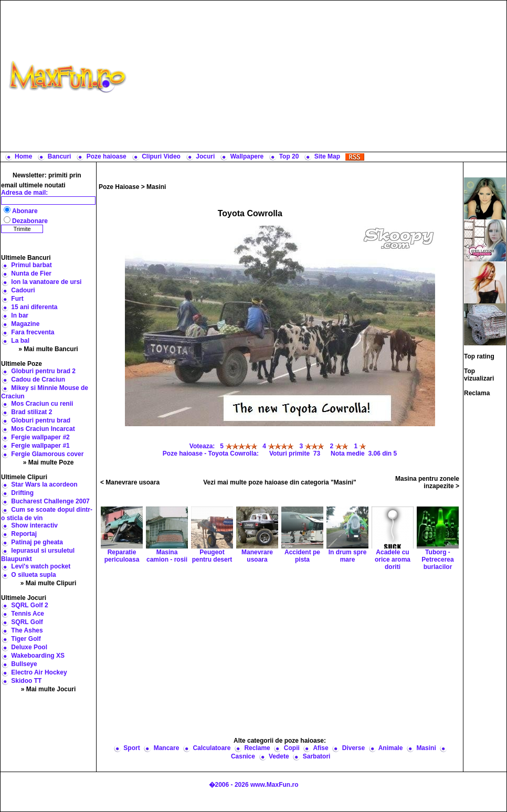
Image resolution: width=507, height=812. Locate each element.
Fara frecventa (33, 332)
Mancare (167, 748)
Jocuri (205, 156)
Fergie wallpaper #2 (40, 437)
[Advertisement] (319, 76)
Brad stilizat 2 (31, 412)
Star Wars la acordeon (44, 484)
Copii (292, 748)
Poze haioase (107, 156)
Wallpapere (247, 156)
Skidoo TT (26, 681)
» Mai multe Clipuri (49, 583)
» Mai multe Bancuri (48, 349)
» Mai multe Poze (49, 462)
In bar (20, 315)
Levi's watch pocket (41, 566)
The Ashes (27, 630)
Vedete (279, 756)
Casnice (243, 756)
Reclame (257, 748)
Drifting (22, 493)
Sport (131, 748)
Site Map (327, 156)
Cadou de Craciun (38, 379)
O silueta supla (33, 575)
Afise (320, 748)
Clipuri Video (161, 156)
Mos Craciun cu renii (42, 404)
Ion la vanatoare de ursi (46, 282)
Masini (156, 187)
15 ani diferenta (34, 307)
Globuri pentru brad (41, 420)
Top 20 (289, 156)
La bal (20, 341)
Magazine (25, 324)
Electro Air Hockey (39, 672)
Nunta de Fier (31, 273)
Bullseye (24, 664)
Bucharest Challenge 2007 (50, 501)
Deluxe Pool (29, 647)
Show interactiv (34, 525)
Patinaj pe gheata (37, 542)
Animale (391, 748)
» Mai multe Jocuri (49, 689)
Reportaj (24, 534)
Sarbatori (317, 756)
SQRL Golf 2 (29, 605)
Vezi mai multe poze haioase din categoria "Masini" (279, 482)
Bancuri (60, 156)
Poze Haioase (119, 187)
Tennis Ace (28, 614)
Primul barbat (31, 265)
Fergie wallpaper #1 (40, 446)
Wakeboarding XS (38, 656)
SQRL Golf (27, 622)
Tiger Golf (26, 639)
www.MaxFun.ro (274, 785)
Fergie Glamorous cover (47, 454)
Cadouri (23, 290)
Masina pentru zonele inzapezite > (427, 482)
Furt (17, 299)
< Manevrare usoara (130, 482)
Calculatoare (212, 748)
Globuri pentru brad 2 (43, 371)
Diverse (353, 748)
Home (23, 156)
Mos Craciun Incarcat (43, 429)
